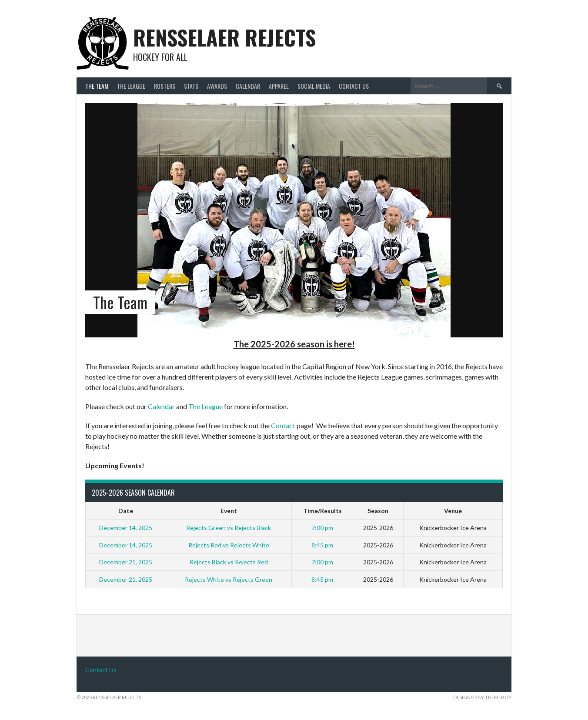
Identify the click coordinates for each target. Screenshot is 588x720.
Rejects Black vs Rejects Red (229, 562)
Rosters (165, 86)
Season (378, 511)
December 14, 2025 (126, 528)
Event (229, 511)
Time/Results (322, 511)
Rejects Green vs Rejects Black (229, 528)
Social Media (314, 86)
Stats (191, 86)
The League (131, 86)
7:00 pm (322, 528)
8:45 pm (322, 545)
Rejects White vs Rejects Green (229, 579)
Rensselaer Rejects (224, 37)
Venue (453, 511)
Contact (283, 425)
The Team (97, 86)
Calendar (248, 86)
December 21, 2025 (126, 562)
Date (126, 511)
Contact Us (354, 86)
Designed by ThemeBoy (482, 697)
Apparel (279, 86)
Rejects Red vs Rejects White (229, 545)
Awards (217, 86)
